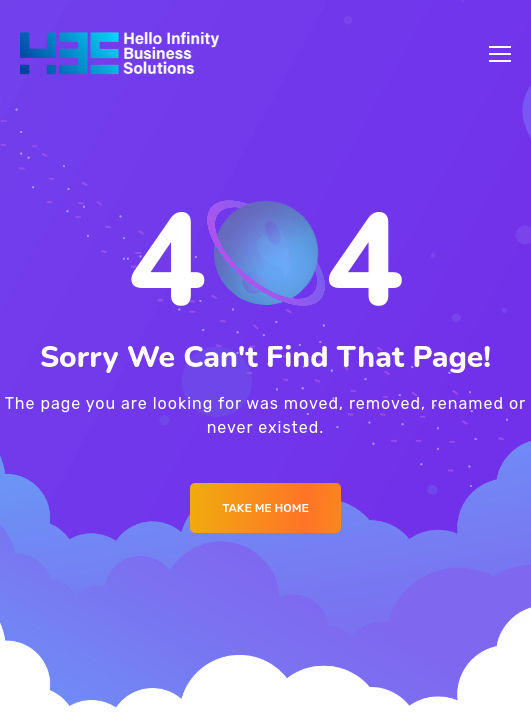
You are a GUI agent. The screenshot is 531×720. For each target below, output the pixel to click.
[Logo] (119, 54)
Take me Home (265, 508)
